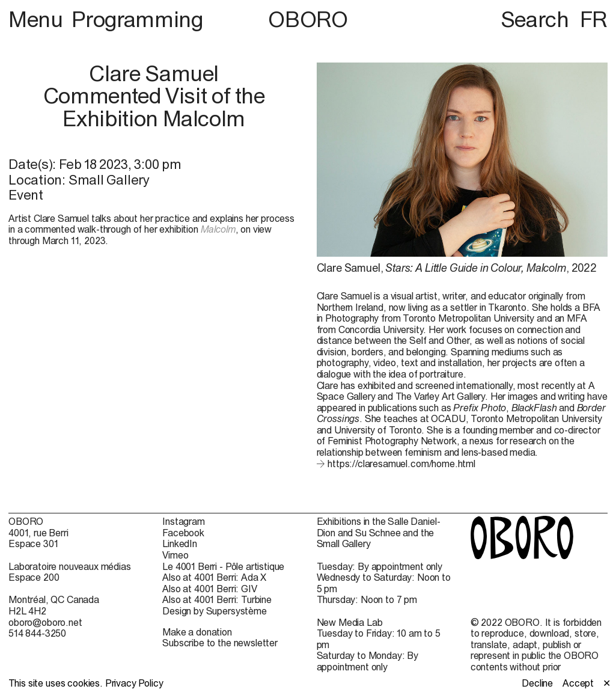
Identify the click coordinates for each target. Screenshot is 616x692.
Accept (578, 683)
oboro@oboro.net (45, 622)
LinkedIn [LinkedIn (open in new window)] (180, 543)
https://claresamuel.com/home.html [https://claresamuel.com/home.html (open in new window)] (401, 464)
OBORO (308, 20)
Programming (137, 19)
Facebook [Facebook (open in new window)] (183, 533)
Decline (537, 683)
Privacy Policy (134, 683)
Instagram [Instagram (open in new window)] (184, 521)
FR (594, 19)
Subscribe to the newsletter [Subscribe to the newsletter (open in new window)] (220, 643)
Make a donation (197, 632)
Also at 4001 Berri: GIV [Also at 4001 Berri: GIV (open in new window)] (209, 589)
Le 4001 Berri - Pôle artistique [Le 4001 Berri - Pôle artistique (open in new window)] (223, 566)
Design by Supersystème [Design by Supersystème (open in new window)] (214, 611)
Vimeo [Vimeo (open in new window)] (175, 555)
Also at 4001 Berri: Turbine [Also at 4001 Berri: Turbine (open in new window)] (217, 599)
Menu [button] (38, 19)
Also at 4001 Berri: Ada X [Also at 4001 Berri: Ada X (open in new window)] (214, 577)
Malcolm (218, 229)
